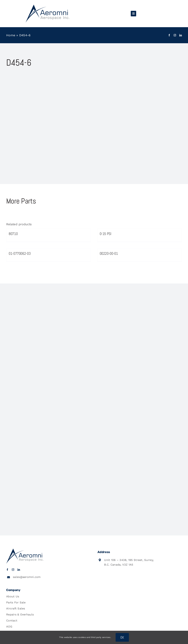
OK (122, 637)
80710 (13, 234)
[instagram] (175, 35)
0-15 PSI (105, 234)
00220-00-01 (109, 253)
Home (11, 35)
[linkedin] (181, 35)
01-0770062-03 (20, 253)
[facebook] (169, 35)
